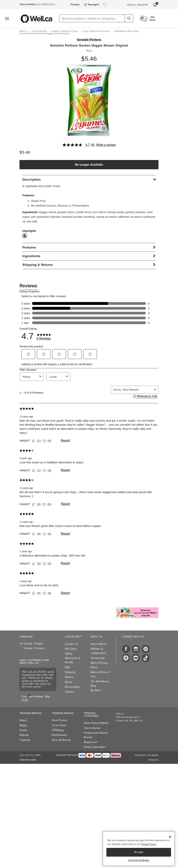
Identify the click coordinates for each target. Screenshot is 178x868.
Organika (25, 740)
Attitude (24, 735)
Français (75, 4)
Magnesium (91, 742)
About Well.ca (99, 644)
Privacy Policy (149, 844)
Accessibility (72, 687)
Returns (70, 677)
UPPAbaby (58, 730)
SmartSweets (59, 735)
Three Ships (59, 725)
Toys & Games (92, 728)
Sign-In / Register (137, 5)
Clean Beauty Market (96, 723)
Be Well (96, 691)
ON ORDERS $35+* (38, 4)
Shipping (70, 672)
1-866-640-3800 (28, 760)
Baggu (23, 725)
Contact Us (71, 644)
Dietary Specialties (95, 747)
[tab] (89, 179)
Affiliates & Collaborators (98, 651)
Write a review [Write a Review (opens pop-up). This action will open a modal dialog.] (106, 145)
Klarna (69, 682)
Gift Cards (71, 649)
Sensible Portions (89, 40)
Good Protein (60, 720)
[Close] (170, 837)
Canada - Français (34, 648)
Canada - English (33, 644)
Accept (139, 852)
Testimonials (98, 658)
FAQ (67, 667)
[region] (139, 849)
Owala (23, 730)
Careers (70, 692)
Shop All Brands (61, 740)
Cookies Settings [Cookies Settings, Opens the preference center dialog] (139, 860)
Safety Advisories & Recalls (72, 658)
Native (23, 720)
